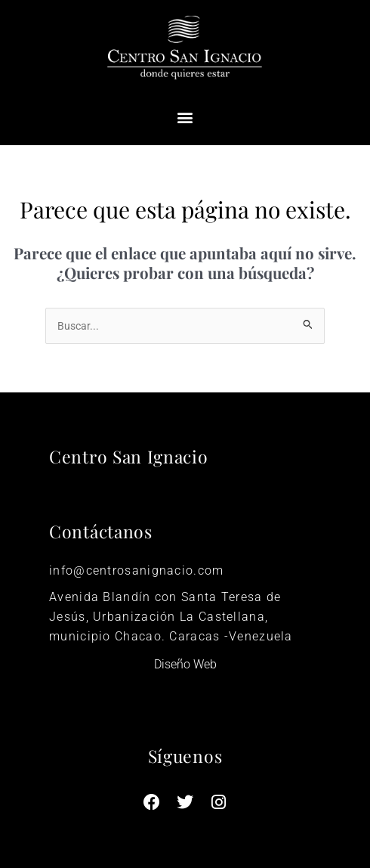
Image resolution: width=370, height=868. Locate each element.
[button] (185, 118)
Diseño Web (185, 664)
